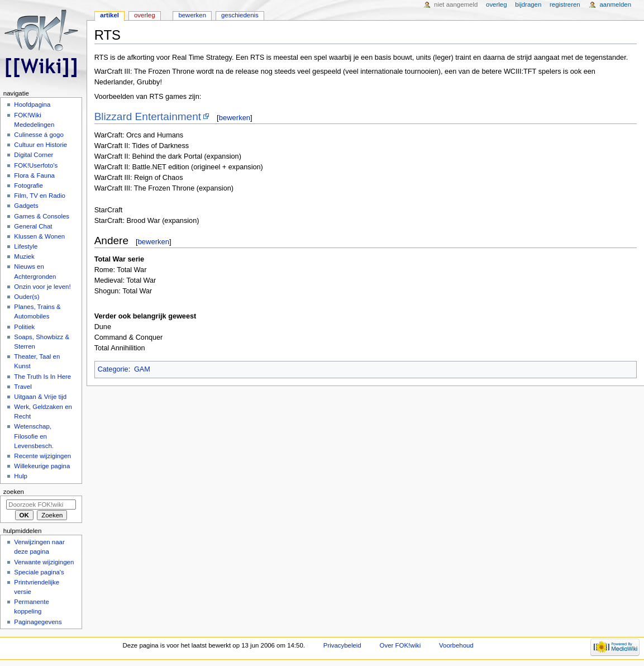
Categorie (113, 369)
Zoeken (14, 492)
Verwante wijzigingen (44, 562)
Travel (23, 387)
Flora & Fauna (34, 175)
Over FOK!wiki (400, 645)
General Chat (33, 226)
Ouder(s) (27, 297)
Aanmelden (615, 4)
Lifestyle (26, 246)
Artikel (109, 15)
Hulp (21, 476)
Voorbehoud (456, 645)
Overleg (145, 15)
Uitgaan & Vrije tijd (40, 397)
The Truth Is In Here (42, 377)
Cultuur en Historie (40, 145)
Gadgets (26, 206)
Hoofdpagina (32, 104)
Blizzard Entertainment (148, 116)
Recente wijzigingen (42, 456)
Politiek (24, 327)
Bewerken (192, 15)
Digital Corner (34, 155)
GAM (142, 369)
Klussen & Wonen (39, 236)
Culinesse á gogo (39, 135)
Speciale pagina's (39, 572)
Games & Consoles (42, 216)
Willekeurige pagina (42, 466)
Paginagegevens (38, 622)
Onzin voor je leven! (42, 287)
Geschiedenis (240, 15)
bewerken (235, 118)
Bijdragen (528, 4)
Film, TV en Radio (39, 196)
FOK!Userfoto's (36, 165)
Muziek (24, 256)
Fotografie (28, 185)
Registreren (565, 4)
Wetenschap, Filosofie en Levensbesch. (34, 436)
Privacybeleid (342, 645)
